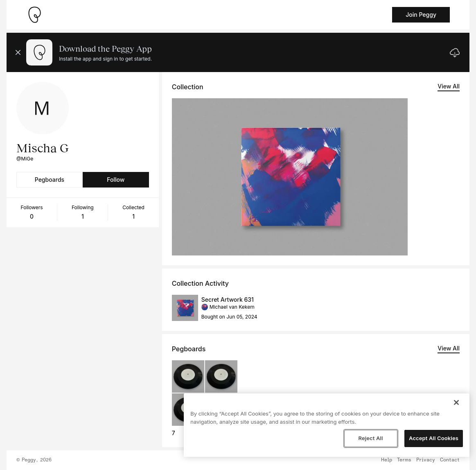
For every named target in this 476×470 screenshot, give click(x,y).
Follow (116, 180)
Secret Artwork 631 (228, 299)
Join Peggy (421, 15)
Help (387, 460)
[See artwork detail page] (290, 177)
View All (449, 86)
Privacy (426, 460)
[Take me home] (34, 15)
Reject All (370, 438)
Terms (404, 460)
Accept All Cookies (434, 438)
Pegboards (50, 180)
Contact (450, 460)
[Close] (456, 402)
